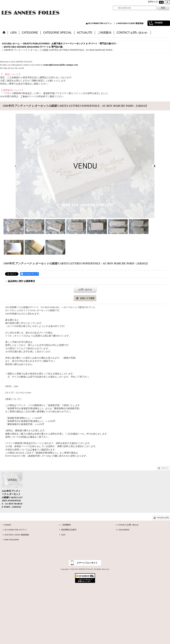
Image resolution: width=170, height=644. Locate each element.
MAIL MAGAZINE (12, 540)
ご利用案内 (66, 525)
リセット (165, 468)
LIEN (63, 535)
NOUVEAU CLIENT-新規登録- (131, 23)
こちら (24, 96)
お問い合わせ (85, 289)
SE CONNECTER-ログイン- (100, 23)
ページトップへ (163, 518)
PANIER (8, 525)
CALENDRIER (124, 530)
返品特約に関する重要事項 (21, 281)
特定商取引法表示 (69, 530)
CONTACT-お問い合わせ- (128, 525)
